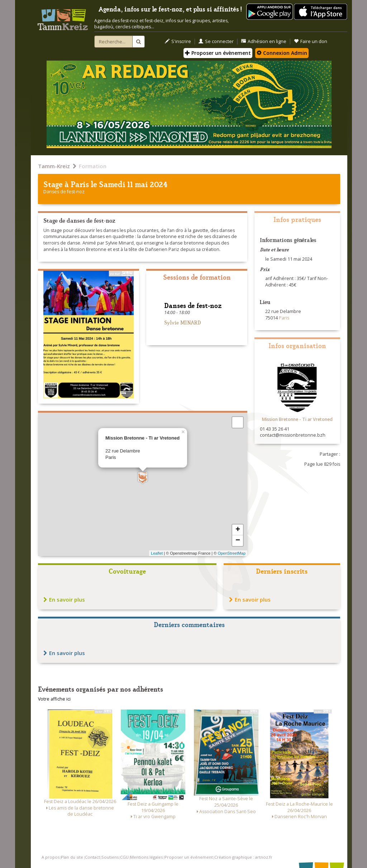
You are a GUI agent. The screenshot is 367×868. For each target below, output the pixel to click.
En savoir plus (64, 599)
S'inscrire (178, 41)
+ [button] (238, 530)
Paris (80, 184)
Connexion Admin (282, 53)
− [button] (238, 541)
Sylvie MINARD (183, 322)
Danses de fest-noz (64, 192)
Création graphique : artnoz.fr (243, 857)
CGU (124, 857)
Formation (93, 166)
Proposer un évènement (218, 53)
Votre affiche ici (54, 699)
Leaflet (157, 553)
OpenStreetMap (232, 553)
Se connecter (216, 41)
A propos (51, 857)
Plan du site (72, 857)
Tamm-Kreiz (54, 166)
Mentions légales (146, 857)
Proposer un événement (189, 857)
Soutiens (110, 857)
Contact (92, 857)
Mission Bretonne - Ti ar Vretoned (297, 419)
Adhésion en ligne (264, 41)
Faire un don (311, 41)
